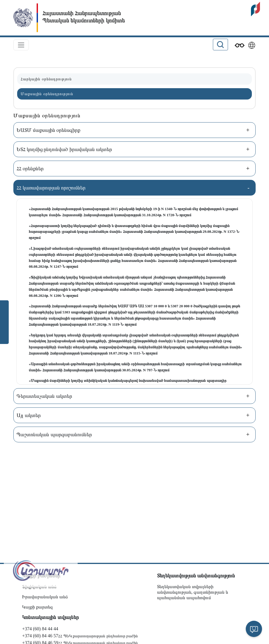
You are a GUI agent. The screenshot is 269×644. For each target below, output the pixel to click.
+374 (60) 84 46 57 (40, 636)
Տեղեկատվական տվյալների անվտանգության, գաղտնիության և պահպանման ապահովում (193, 592)
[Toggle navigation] (21, 45)
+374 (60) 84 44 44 (40, 629)
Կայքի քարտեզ (37, 607)
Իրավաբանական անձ (45, 597)
